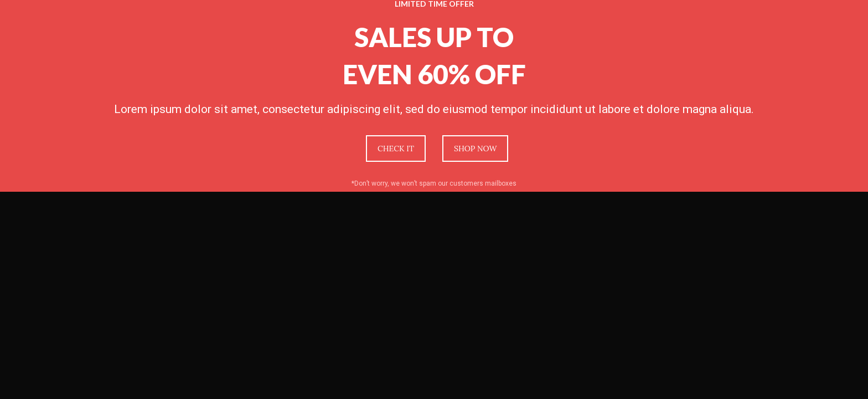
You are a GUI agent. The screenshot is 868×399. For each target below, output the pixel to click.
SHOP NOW (475, 149)
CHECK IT (396, 149)
